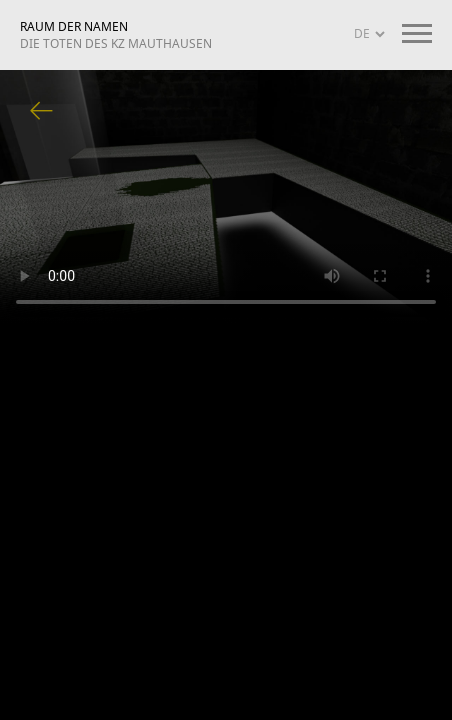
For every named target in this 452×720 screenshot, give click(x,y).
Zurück (42, 112)
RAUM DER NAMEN (116, 35)
